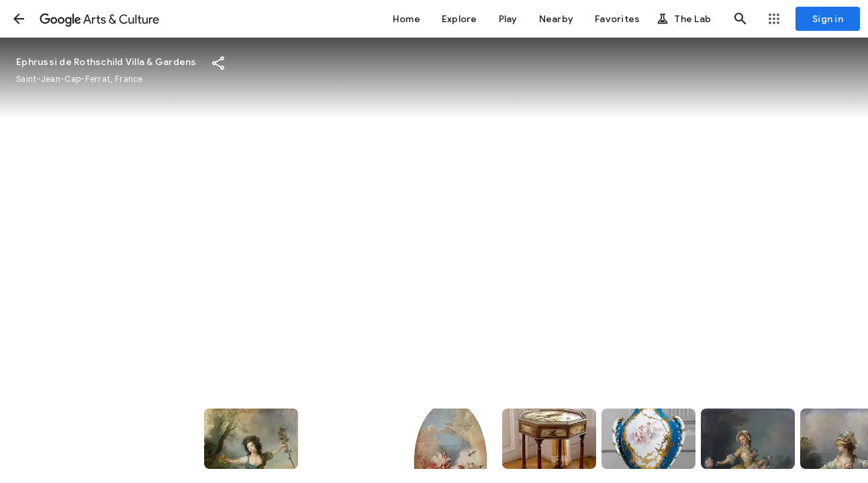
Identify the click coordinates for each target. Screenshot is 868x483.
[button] (19, 19)
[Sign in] (828, 19)
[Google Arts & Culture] (99, 19)
